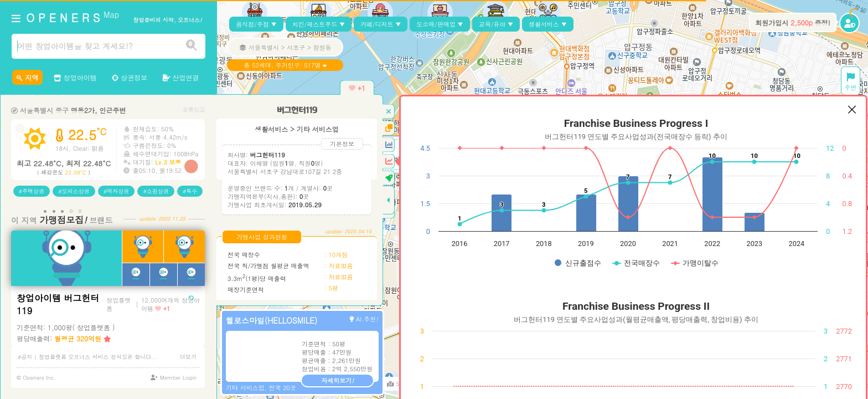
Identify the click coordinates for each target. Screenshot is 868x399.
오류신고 (194, 109)
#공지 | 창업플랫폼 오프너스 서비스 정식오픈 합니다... (88, 357)
